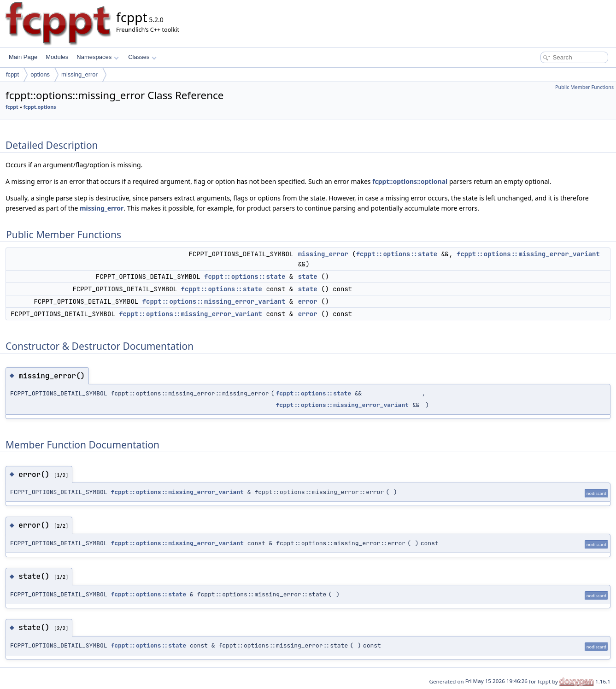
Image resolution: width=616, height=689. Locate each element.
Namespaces (97, 57)
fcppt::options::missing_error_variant (528, 254)
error (308, 301)
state (308, 277)
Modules (57, 57)
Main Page (23, 57)
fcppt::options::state (397, 254)
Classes (142, 57)
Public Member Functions (584, 87)
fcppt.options (40, 107)
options (40, 74)
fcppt (12, 74)
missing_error (79, 74)
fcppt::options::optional (410, 181)
